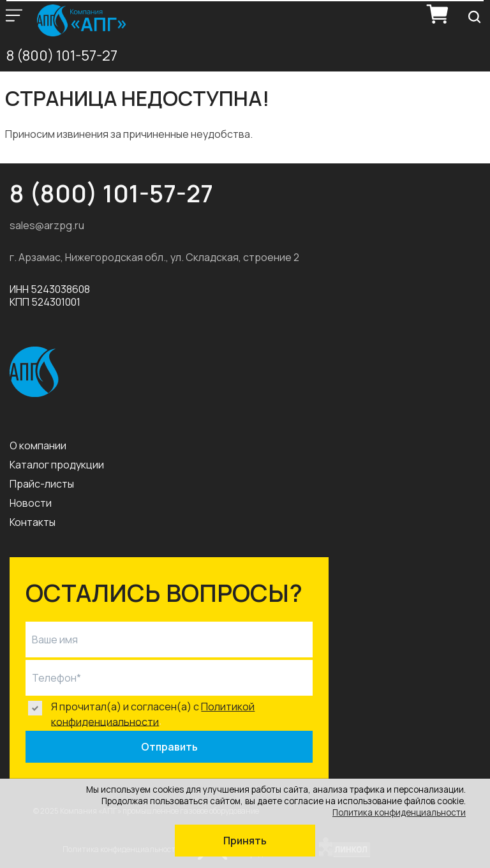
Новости (31, 503)
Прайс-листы (42, 484)
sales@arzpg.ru (47, 225)
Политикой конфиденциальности (153, 714)
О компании (38, 445)
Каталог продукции (57, 465)
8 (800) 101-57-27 (62, 56)
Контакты (33, 522)
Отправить (169, 747)
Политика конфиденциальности (399, 812)
